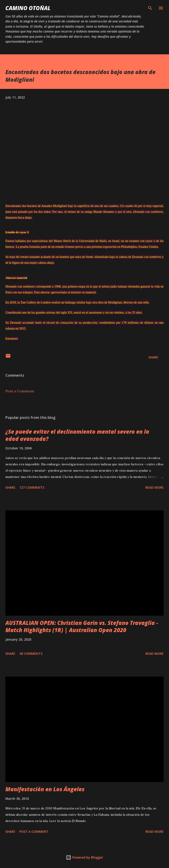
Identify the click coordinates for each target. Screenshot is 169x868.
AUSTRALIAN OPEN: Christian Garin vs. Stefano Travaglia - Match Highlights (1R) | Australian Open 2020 (82, 626)
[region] (6, 270)
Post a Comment (20, 391)
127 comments (32, 487)
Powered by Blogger (84, 857)
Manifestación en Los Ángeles (45, 789)
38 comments (31, 654)
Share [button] (153, 357)
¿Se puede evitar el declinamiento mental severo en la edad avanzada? (77, 435)
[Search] (150, 8)
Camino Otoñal (28, 8)
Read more (155, 487)
